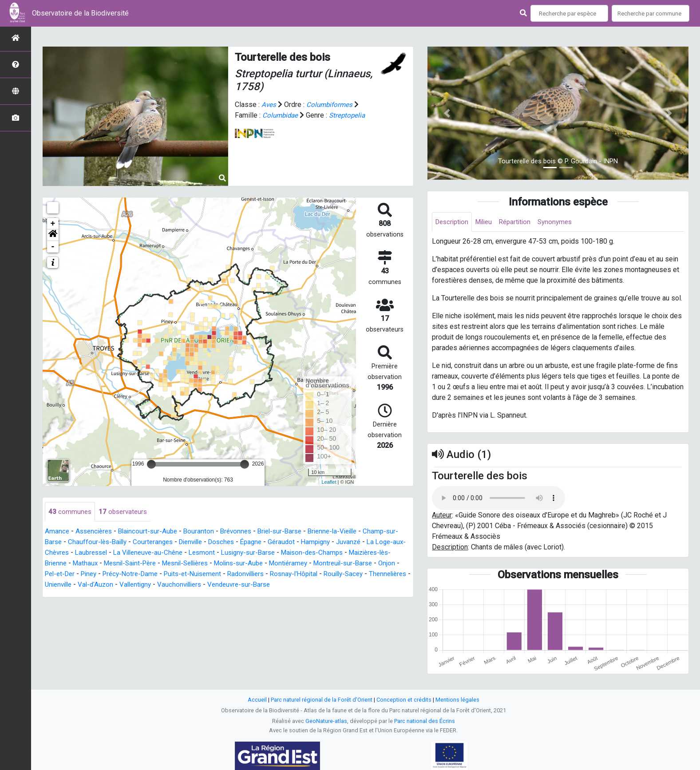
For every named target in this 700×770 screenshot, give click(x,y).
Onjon (122, 575)
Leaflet (329, 482)
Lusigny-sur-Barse (293, 553)
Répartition (522, 222)
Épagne (277, 543)
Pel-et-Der (154, 575)
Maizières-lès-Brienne (80, 564)
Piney (186, 575)
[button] (53, 235)
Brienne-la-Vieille (347, 532)
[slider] (151, 464)
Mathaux (134, 564)
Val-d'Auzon (227, 585)
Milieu (488, 222)
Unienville (187, 585)
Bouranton (205, 532)
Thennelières (145, 585)
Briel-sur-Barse (290, 532)
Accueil (257, 700)
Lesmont (244, 553)
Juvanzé (379, 543)
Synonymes (564, 222)
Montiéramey (354, 564)
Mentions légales (457, 700)
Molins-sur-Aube (301, 564)
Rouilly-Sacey (98, 585)
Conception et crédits (404, 700)
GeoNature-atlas (326, 721)
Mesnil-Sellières (243, 564)
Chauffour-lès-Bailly (113, 543)
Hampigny (344, 543)
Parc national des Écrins (425, 721)
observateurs (125, 512)
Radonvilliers (354, 575)
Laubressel (126, 553)
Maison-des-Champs (360, 553)
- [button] (53, 247)
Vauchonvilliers (315, 585)
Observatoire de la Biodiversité (80, 13)
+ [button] (53, 224)
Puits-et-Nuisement (297, 575)
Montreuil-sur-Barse (76, 575)
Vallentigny (268, 585)
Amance (57, 532)
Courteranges (171, 543)
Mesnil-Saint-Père (182, 564)
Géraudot (309, 543)
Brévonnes (243, 532)
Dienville (212, 543)
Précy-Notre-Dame (230, 575)
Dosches (245, 543)
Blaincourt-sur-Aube (152, 532)
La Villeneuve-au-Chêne (187, 553)
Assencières (96, 532)
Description (453, 222)
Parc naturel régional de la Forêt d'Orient (322, 700)
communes (70, 512)
